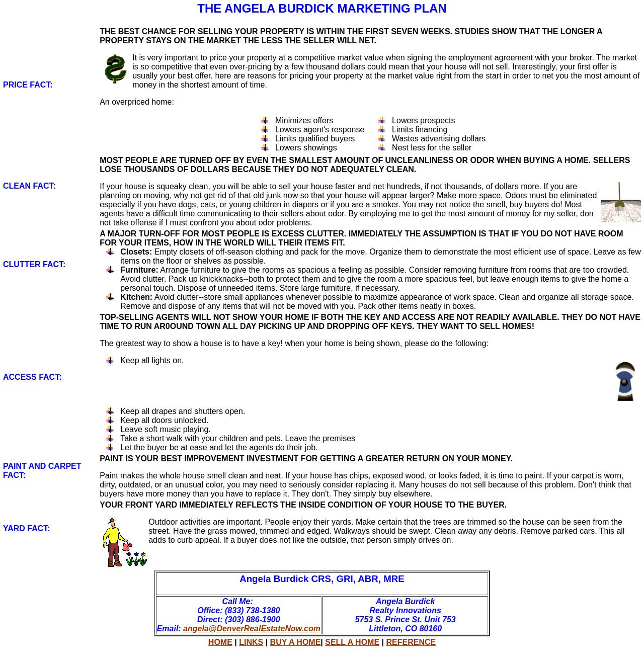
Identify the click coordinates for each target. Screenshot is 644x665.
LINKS (251, 642)
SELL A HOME (352, 642)
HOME (220, 642)
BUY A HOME (296, 642)
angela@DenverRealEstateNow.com (252, 629)
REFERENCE (411, 642)
